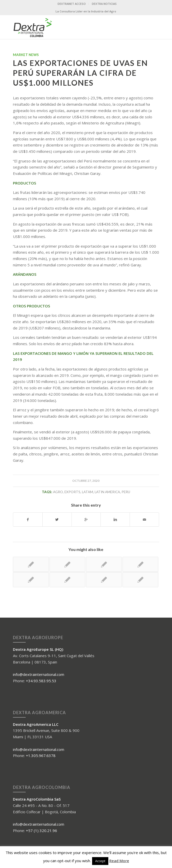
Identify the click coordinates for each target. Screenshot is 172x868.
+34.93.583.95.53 (41, 681)
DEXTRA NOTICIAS (104, 4)
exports (72, 492)
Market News (26, 55)
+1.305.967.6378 (41, 755)
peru (126, 492)
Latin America (107, 492)
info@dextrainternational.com (39, 674)
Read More (119, 861)
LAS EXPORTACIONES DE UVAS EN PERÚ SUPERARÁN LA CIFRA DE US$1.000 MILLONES (80, 73)
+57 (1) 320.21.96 (41, 830)
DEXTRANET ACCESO (72, 4)
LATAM (88, 492)
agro (58, 492)
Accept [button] (100, 861)
